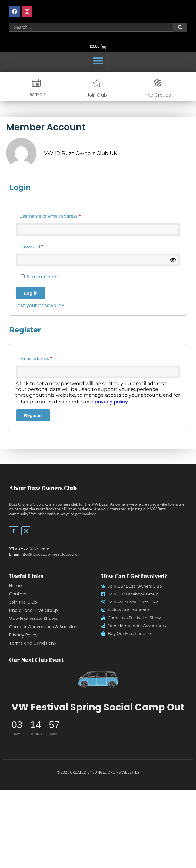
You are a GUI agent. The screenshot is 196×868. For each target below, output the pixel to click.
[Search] (91, 16)
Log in (71, 293)
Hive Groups (158, 89)
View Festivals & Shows (33, 619)
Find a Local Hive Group (33, 610)
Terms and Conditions (33, 643)
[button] (98, 61)
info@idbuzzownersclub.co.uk (50, 554)
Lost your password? (80, 305)
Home (15, 586)
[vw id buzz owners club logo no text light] (98, 679)
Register (73, 415)
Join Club (97, 89)
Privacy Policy (23, 635)
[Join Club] (97, 77)
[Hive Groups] (158, 77)
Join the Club (23, 602)
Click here (39, 548)
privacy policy (151, 402)
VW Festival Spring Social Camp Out (98, 707)
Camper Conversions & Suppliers (44, 627)
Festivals (37, 88)
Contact (18, 594)
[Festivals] (36, 76)
